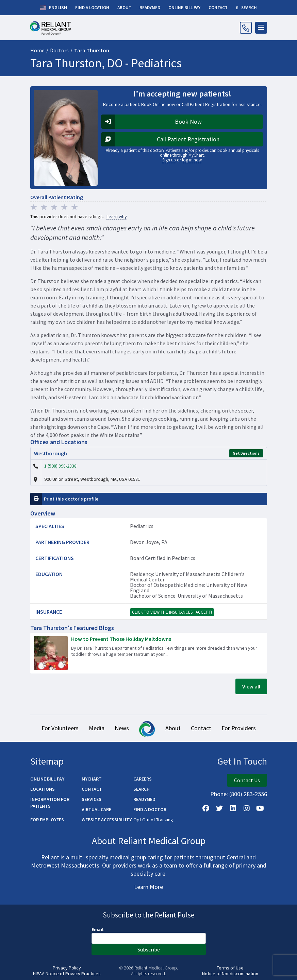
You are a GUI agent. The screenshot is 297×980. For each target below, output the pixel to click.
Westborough (51, 453)
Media (97, 728)
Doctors (59, 50)
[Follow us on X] (219, 808)
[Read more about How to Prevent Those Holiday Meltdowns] (149, 653)
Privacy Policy (67, 968)
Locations (43, 789)
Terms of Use (230, 968)
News (122, 728)
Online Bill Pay (47, 779)
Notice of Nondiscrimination (230, 974)
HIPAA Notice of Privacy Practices (67, 974)
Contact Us (247, 780)
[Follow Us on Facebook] (206, 808)
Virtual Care (96, 809)
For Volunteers (60, 728)
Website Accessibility (107, 820)
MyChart (92, 779)
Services (92, 799)
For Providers (239, 728)
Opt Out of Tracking (153, 820)
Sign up (169, 160)
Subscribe (149, 949)
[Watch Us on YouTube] (260, 808)
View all (251, 686)
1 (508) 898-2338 (60, 466)
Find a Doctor (150, 809)
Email (97, 929)
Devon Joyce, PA (149, 542)
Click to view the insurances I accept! (172, 612)
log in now (192, 160)
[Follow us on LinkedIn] (233, 808)
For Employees (47, 820)
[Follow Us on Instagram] (247, 808)
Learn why (117, 217)
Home (37, 50)
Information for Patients (50, 803)
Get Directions (246, 453)
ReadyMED (144, 799)
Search (142, 789)
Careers (143, 779)
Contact (201, 728)
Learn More (148, 887)
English (54, 8)
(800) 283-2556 (248, 794)
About (173, 728)
